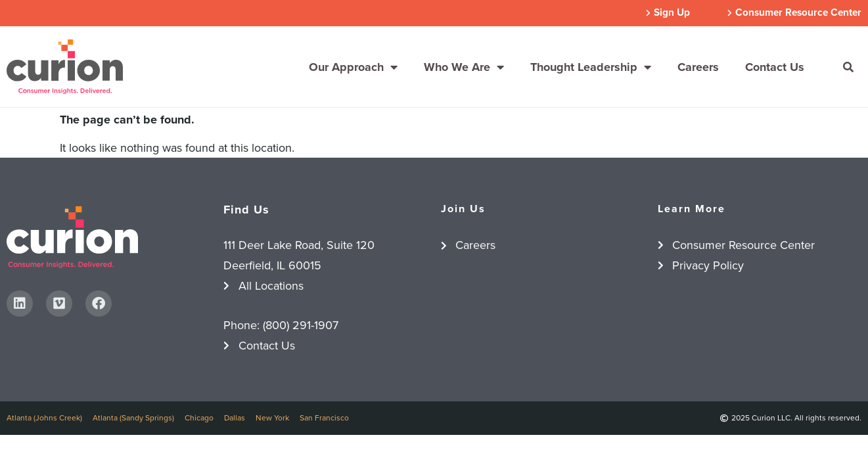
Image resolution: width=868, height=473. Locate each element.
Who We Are (464, 67)
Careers (698, 67)
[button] (848, 67)
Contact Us (775, 67)
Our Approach (353, 67)
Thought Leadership (591, 67)
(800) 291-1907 (301, 325)
